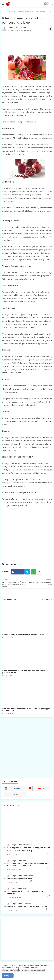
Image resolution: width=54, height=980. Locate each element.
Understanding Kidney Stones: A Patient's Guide (23, 635)
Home (4, 11)
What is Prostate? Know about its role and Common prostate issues (25, 672)
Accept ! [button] (8, 975)
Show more (47, 599)
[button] (52, 4)
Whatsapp (33, 572)
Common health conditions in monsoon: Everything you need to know (26, 710)
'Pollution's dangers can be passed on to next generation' (26, 893)
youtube (41, 788)
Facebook (19, 572)
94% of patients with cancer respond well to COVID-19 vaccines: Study (29, 849)
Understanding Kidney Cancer (20, 879)
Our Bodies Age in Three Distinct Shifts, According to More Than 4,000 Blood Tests (29, 865)
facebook (17, 788)
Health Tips (12, 11)
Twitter (27, 572)
